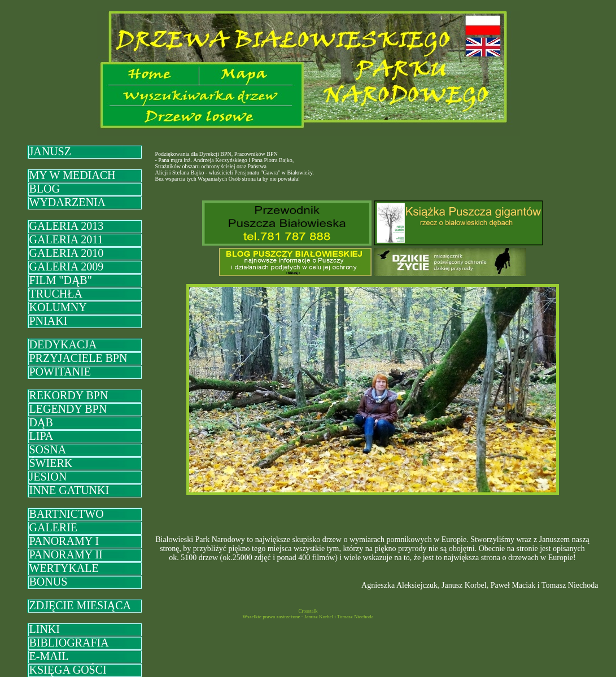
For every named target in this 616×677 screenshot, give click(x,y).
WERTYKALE (64, 568)
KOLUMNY (58, 307)
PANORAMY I (64, 541)
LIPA (41, 436)
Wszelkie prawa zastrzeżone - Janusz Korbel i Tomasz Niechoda (308, 617)
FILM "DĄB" (61, 280)
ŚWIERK (51, 463)
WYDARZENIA (68, 202)
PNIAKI (49, 321)
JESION (48, 477)
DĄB (41, 422)
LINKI (45, 629)
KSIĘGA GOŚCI (68, 670)
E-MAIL (49, 656)
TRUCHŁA (56, 294)
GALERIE (54, 527)
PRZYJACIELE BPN (78, 358)
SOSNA (48, 449)
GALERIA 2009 (67, 267)
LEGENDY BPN (68, 409)
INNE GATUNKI (69, 490)
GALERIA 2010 (67, 253)
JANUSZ (50, 151)
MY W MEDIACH (73, 175)
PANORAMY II (66, 554)
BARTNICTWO (67, 514)
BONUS (49, 582)
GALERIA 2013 (67, 226)
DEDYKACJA (63, 344)
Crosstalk (308, 611)
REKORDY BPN (69, 395)
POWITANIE (60, 372)
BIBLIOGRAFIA (69, 643)
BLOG (45, 189)
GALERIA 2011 (66, 239)
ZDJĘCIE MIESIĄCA (80, 605)
